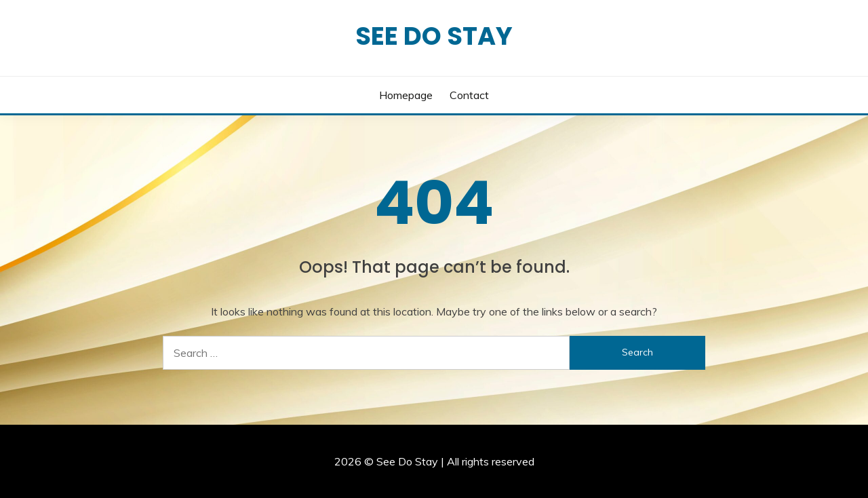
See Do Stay (434, 36)
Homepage (406, 95)
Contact (469, 95)
